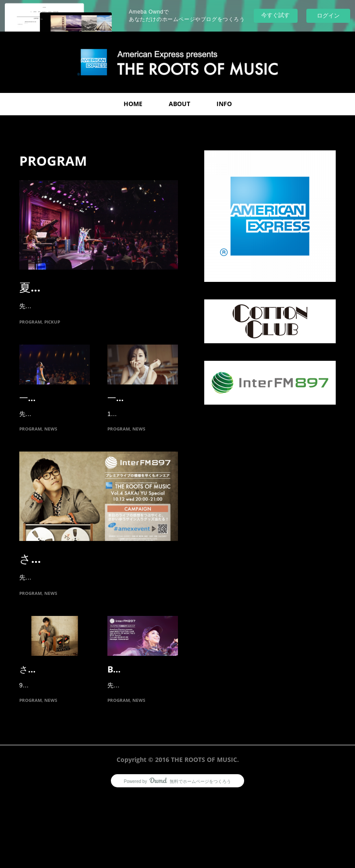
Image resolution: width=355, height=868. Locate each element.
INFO (224, 104)
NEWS (51, 465)
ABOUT (179, 104)
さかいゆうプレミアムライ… (95, 595)
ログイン (328, 16)
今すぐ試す (275, 15)
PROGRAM (30, 333)
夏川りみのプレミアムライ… (95, 287)
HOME (133, 104)
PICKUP (52, 333)
